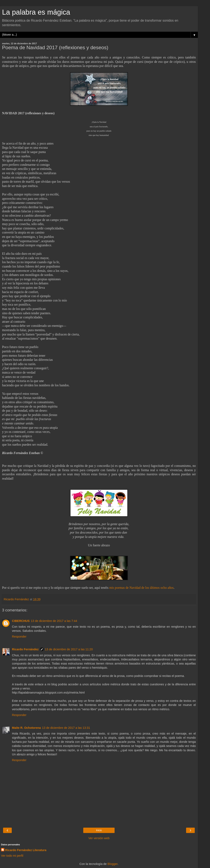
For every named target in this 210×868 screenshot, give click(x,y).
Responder (19, 637)
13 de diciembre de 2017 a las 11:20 (69, 649)
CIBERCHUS (21, 621)
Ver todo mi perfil (12, 856)
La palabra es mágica (36, 12)
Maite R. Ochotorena (26, 728)
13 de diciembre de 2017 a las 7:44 (54, 621)
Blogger (113, 864)
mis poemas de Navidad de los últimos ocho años (141, 588)
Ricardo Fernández (25, 649)
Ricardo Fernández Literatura (26, 850)
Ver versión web (99, 838)
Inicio (99, 830)
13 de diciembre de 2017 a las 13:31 (66, 728)
